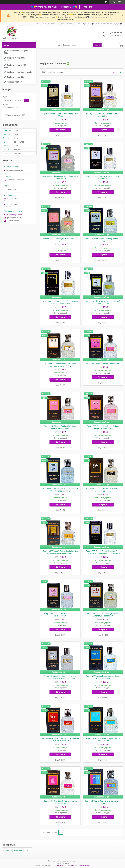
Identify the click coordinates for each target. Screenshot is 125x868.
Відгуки (61, 24)
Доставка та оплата (74, 24)
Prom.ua (74, 861)
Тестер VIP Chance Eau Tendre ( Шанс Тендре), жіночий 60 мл (103, 427)
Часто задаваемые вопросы (17, 850)
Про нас (86, 24)
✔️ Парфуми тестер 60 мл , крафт (18, 72)
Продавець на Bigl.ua (62, 863)
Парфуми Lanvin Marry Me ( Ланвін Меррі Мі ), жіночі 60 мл (60, 177)
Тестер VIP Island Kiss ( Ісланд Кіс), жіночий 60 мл (103, 802)
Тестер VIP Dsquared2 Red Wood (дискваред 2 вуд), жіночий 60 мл (60, 740)
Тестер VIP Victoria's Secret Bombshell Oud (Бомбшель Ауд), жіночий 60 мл (60, 552)
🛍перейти (87, 7)
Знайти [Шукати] (97, 45)
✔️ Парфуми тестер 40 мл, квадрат (15, 59)
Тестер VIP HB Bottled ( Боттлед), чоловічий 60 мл (103, 240)
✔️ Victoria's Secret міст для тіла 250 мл (17, 52)
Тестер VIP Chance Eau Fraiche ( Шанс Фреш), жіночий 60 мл (60, 427)
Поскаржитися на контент (61, 866)
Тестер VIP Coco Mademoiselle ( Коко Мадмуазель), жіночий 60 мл (60, 365)
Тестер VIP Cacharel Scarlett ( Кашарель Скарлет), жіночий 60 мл (103, 615)
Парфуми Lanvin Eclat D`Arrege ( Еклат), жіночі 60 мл (103, 115)
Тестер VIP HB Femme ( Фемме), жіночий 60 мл (60, 240)
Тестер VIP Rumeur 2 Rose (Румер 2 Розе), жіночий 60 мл (60, 615)
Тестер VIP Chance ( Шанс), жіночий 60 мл (103, 364)
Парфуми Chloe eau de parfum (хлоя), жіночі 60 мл (60, 115)
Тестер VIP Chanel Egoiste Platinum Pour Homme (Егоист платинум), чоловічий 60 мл (103, 552)
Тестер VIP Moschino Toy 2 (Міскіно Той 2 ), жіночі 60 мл (103, 177)
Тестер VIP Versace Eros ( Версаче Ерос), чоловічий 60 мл (103, 677)
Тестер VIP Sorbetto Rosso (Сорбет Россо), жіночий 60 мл (103, 740)
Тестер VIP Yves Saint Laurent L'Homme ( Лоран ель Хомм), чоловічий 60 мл (60, 677)
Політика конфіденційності (81, 866)
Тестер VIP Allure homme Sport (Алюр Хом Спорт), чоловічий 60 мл (60, 490)
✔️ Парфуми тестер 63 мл (15, 77)
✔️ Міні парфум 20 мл (13, 82)
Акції (44, 24)
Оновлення (52, 24)
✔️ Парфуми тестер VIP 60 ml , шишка (17, 66)
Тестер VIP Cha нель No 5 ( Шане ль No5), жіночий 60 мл (103, 302)
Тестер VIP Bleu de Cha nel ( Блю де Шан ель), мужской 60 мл (103, 490)
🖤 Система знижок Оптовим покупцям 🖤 (107, 24)
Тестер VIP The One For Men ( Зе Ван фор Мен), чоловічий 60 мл (60, 302)
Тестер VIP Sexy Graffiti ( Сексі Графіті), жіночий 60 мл (60, 802)
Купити (62, 130)
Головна (37, 24)
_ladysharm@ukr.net (14, 215)
